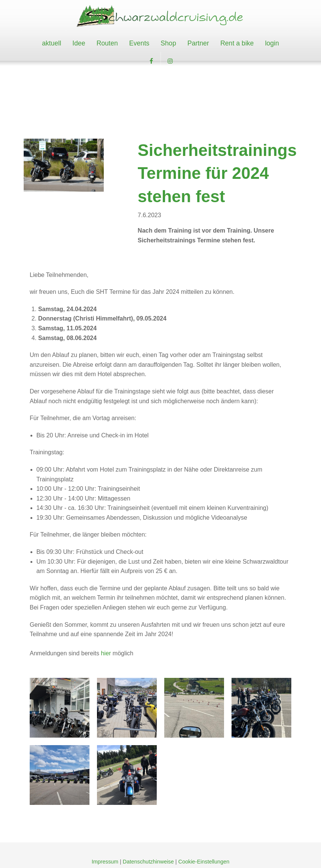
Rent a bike (237, 43)
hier (107, 653)
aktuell (52, 43)
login (272, 43)
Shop (168, 43)
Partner (198, 43)
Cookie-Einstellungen (204, 862)
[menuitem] (52, 43)
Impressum (105, 862)
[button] (151, 61)
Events (139, 43)
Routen (107, 43)
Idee (79, 43)
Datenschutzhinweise (148, 862)
